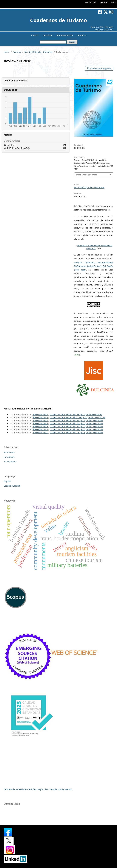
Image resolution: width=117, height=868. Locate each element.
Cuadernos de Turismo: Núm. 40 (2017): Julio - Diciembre (77, 418)
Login (114, 2)
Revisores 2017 (41, 418)
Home (7, 52)
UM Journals (91, 2)
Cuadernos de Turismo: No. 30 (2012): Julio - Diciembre (76, 430)
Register (104, 2)
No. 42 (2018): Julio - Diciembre (38, 52)
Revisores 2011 (41, 424)
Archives (48, 35)
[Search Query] (53, 42)
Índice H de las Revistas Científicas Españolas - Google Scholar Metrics (38, 789)
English (7, 481)
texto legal (80, 270)
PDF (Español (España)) (100, 68)
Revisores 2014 (41, 421)
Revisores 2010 (41, 433)
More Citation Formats (87, 175)
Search (72, 42)
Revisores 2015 (41, 415)
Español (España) (12, 486)
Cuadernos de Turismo (58, 20)
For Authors (9, 457)
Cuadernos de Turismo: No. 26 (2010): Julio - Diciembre (76, 433)
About (81, 35)
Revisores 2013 (41, 427)
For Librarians (10, 461)
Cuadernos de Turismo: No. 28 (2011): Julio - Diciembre (76, 424)
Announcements (65, 35)
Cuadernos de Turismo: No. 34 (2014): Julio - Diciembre (76, 421)
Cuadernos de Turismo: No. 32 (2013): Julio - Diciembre (76, 427)
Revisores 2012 (41, 430)
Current (35, 35)
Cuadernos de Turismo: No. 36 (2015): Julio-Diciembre (76, 415)
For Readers (9, 452)
